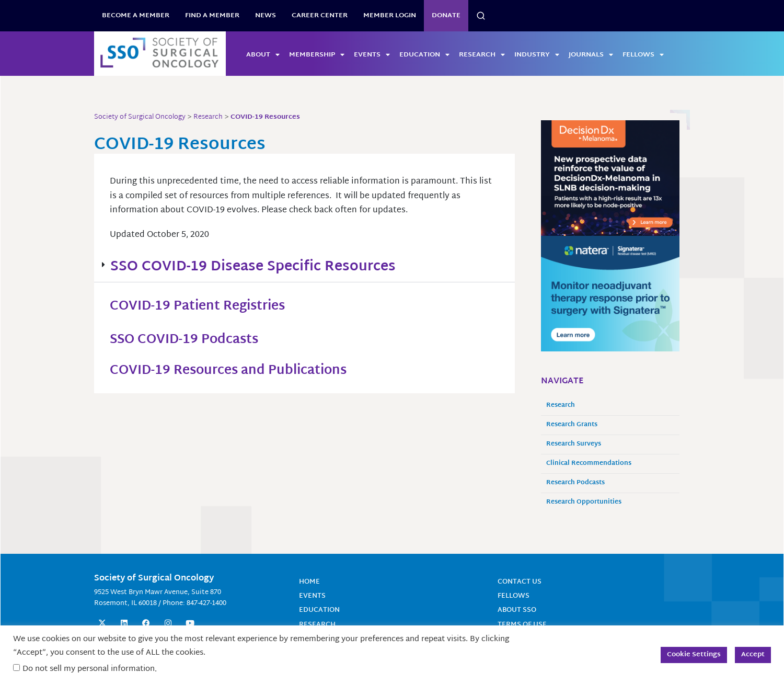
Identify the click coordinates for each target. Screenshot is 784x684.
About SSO (518, 610)
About (263, 55)
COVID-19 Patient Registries (205, 306)
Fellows (643, 55)
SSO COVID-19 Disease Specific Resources (253, 267)
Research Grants (572, 425)
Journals (591, 55)
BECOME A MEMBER (136, 16)
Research (482, 55)
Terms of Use (524, 624)
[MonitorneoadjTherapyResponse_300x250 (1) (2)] (610, 294)
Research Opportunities (584, 502)
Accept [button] (753, 655)
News (266, 16)
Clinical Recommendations (589, 464)
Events (372, 55)
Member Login (390, 16)
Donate (446, 16)
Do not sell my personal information (89, 669)
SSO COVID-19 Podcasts (191, 340)
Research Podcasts (575, 483)
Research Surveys (574, 444)
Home (310, 582)
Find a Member (212, 16)
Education (424, 55)
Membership (317, 55)
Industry (537, 55)
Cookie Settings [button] (694, 655)
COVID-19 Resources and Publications (239, 371)
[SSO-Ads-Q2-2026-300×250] (610, 179)
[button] (304, 267)
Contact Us (522, 582)
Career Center (320, 16)
